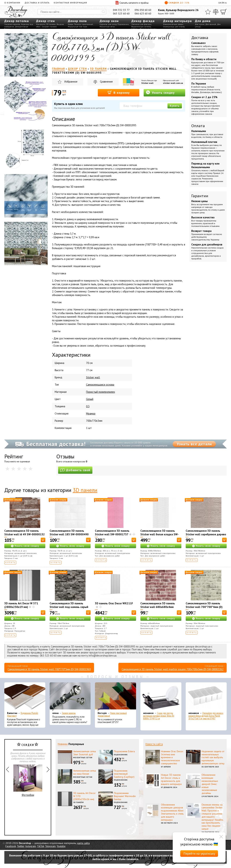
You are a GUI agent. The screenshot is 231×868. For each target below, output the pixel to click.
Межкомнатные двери (173, 24)
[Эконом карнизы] (70, 697)
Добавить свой (75, 470)
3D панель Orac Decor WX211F (114, 603)
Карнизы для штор (108, 24)
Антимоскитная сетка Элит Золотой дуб (85, 753)
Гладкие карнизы (12, 24)
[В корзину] (43, 540)
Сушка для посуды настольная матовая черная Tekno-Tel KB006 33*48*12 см (159, 716)
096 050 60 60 (143, 10)
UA (220, 3)
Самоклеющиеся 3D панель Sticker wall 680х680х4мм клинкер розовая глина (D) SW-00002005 (160, 609)
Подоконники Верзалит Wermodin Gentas (125, 796)
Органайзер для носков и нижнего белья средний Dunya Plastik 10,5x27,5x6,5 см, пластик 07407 (206, 716)
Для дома (203, 21)
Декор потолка (17, 21)
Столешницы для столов (174, 27)
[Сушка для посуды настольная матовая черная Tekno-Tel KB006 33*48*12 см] (161, 697)
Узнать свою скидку (27, 546)
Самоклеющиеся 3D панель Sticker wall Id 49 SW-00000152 (25, 533)
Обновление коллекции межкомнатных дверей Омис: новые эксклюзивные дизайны (210, 784)
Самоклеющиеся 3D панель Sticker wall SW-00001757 (112, 533)
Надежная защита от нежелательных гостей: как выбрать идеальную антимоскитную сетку (213, 757)
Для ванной (211, 24)
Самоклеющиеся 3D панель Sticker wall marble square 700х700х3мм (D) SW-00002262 (173, 669)
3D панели (51, 24)
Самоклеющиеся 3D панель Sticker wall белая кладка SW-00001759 (160, 534)
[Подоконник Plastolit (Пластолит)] (25, 697)
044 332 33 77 (121, 10)
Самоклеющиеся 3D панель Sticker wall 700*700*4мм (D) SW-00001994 (204, 607)
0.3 (88, 406)
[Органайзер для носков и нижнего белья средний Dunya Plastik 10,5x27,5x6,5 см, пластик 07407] (206, 697)
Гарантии (200, 196)
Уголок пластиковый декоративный (112, 714)
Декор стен (45, 21)
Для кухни (200, 24)
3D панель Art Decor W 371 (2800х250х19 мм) (21, 605)
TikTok (41, 846)
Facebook (11, 846)
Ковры (71, 24)
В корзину (119, 92)
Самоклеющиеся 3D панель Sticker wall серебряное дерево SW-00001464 (206, 534)
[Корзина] (224, 12)
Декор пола (77, 21)
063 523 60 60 (121, 14)
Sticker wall (147, 83)
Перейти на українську (199, 853)
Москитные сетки (107, 27)
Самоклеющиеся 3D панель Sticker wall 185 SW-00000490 (69, 533)
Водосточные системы (141, 27)
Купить (175, 106)
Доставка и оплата (37, 3)
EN (223, 3)
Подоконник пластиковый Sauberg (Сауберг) (124, 774)
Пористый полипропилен (101, 392)
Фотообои (28, 781)
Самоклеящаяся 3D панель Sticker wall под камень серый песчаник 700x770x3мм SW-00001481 (69, 609)
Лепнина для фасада (141, 24)
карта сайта (83, 843)
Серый (90, 399)
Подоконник (123, 24)
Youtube (61, 846)
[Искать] (103, 12)
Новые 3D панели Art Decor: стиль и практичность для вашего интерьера (171, 779)
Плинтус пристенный (84, 24)
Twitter (21, 846)
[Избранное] (208, 12)
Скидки (177, 3)
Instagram (31, 846)
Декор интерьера (177, 21)
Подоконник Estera (124, 751)
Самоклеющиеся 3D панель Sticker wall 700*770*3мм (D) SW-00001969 (49, 669)
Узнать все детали (194, 444)
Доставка (200, 38)
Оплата (198, 126)
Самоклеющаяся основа (100, 385)
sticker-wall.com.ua (173, 83)
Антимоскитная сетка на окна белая (85, 772)
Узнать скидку (160, 92)
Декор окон (109, 21)
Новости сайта (154, 744)
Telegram (50, 846)
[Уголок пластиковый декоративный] (115, 697)
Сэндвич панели (49, 27)
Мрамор (91, 414)
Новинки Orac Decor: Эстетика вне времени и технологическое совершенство (172, 757)
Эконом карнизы (69, 713)
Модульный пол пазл (77, 27)
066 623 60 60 (143, 14)
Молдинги (41, 24)
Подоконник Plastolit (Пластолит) (23, 714)
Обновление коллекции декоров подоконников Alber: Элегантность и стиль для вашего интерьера (172, 812)
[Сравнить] (216, 12)
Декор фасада (143, 21)
